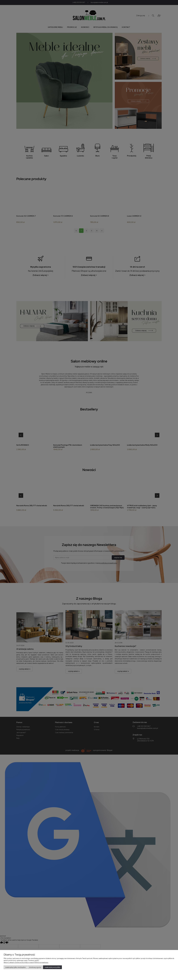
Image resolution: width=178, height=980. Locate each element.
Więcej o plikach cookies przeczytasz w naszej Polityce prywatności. (26, 962)
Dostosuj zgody (35, 967)
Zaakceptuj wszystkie (53, 967)
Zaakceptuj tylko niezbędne (15, 967)
